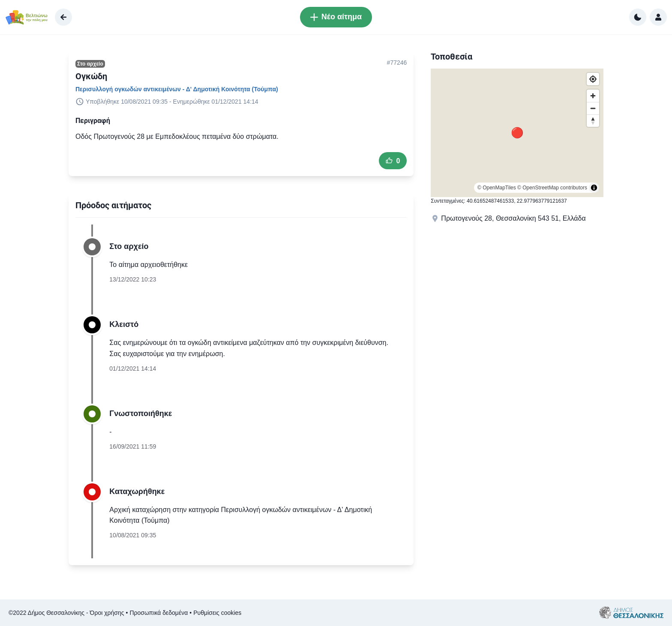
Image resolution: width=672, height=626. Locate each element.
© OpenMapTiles (497, 188)
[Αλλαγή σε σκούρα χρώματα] (638, 17)
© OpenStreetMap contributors (552, 188)
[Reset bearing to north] (593, 121)
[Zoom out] (593, 108)
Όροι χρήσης (107, 613)
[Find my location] (593, 79)
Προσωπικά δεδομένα (159, 613)
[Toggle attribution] (594, 188)
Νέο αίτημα (336, 17)
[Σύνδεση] (658, 17)
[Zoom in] (593, 96)
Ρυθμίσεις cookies (217, 613)
